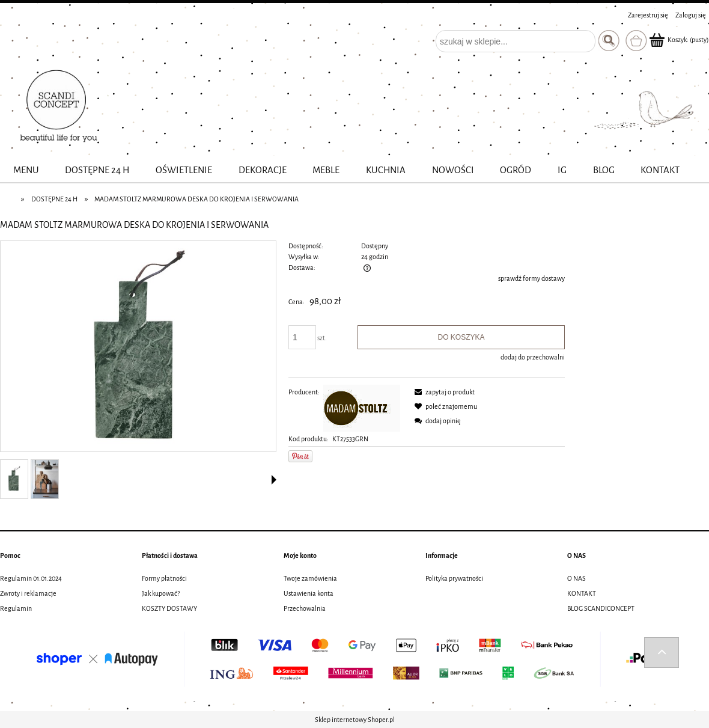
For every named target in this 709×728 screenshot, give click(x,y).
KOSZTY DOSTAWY (169, 608)
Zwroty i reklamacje (28, 593)
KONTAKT (582, 593)
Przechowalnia (305, 608)
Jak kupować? (161, 593)
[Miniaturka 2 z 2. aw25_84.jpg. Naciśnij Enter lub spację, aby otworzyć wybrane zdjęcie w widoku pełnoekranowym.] (45, 479)
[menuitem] (26, 170)
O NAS (577, 578)
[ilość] (302, 337)
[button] (274, 480)
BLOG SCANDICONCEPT (601, 608)
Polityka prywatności (454, 578)
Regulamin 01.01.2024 (31, 578)
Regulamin (16, 608)
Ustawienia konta (309, 593)
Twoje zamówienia (310, 578)
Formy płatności (164, 578)
